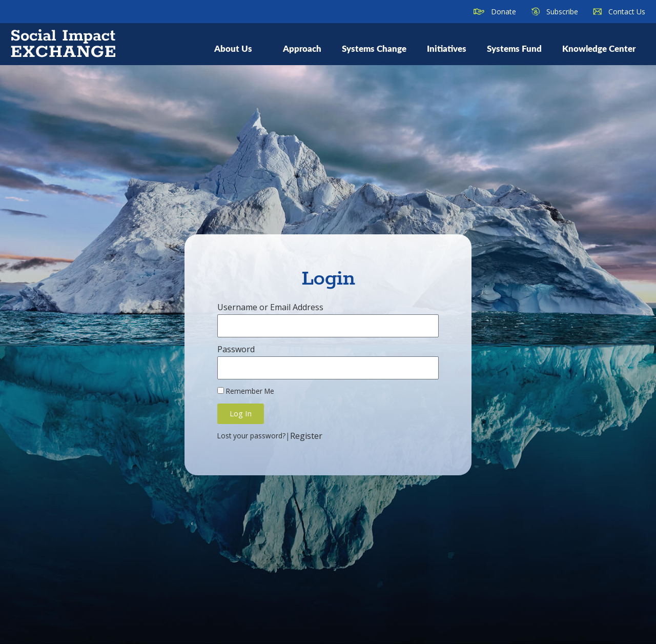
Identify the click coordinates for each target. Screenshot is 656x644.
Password (236, 349)
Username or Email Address (270, 307)
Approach (302, 48)
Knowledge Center (599, 48)
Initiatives (447, 48)
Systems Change (374, 48)
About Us (238, 48)
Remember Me (246, 391)
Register (306, 436)
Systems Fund (514, 48)
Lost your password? (251, 436)
